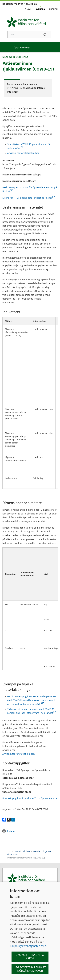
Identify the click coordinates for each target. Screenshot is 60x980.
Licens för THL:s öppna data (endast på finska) (29, 198)
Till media (31, 4)
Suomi (28, 9)
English (53, 9)
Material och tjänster (42, 851)
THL (9, 851)
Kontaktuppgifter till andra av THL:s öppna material (30, 798)
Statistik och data (22, 851)
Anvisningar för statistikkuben (23, 153)
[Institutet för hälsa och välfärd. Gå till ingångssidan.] (30, 878)
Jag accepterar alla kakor (30, 957)
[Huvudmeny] (30, 47)
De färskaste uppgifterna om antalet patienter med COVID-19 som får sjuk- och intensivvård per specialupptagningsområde (32, 700)
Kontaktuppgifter (13, 4)
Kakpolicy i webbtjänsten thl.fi (28, 946)
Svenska (40, 9)
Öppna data (13, 854)
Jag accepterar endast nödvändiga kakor (30, 969)
